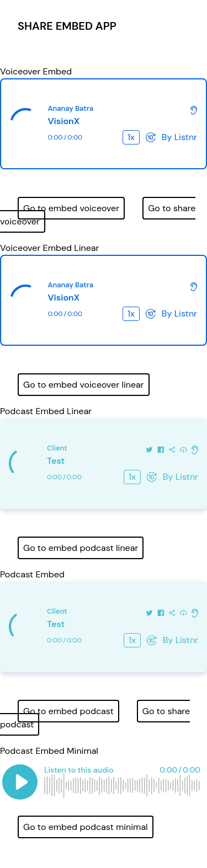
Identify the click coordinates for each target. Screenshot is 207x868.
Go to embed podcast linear (81, 548)
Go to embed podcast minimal (86, 827)
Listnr (186, 137)
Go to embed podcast (68, 711)
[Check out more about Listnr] (194, 109)
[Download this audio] (184, 449)
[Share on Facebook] (161, 449)
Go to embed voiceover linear (84, 385)
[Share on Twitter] (149, 449)
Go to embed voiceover (71, 208)
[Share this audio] (172, 449)
